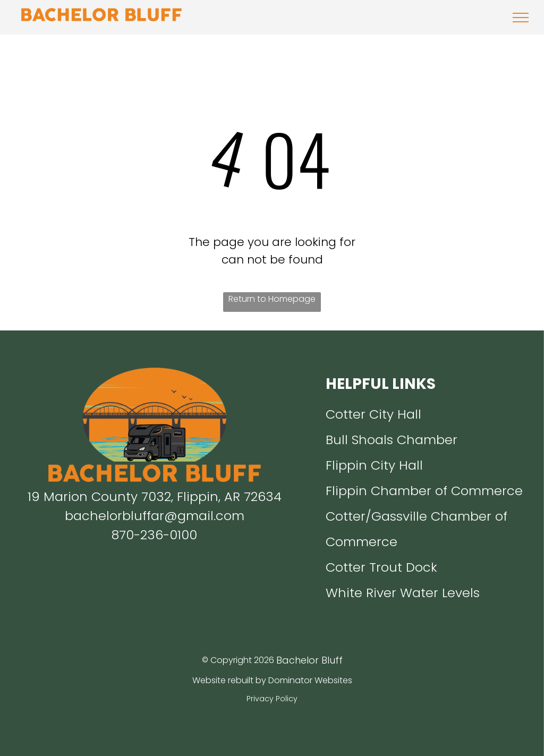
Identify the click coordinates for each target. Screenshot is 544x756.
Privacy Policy (272, 699)
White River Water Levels (403, 593)
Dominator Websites (310, 680)
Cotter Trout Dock (381, 567)
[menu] (521, 18)
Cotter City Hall (373, 414)
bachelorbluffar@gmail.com (155, 516)
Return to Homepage (272, 299)
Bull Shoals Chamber (392, 440)
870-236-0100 (154, 535)
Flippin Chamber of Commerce (424, 491)
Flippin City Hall (374, 465)
